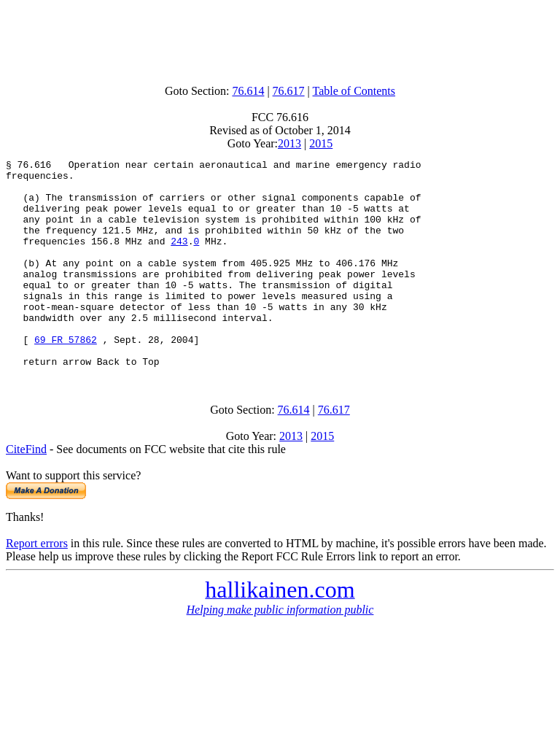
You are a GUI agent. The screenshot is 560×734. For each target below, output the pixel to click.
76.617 (289, 91)
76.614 (248, 91)
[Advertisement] (280, 39)
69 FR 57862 (66, 376)
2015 (321, 143)
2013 (289, 143)
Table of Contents (354, 91)
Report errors (37, 585)
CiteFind (26, 491)
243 (179, 258)
